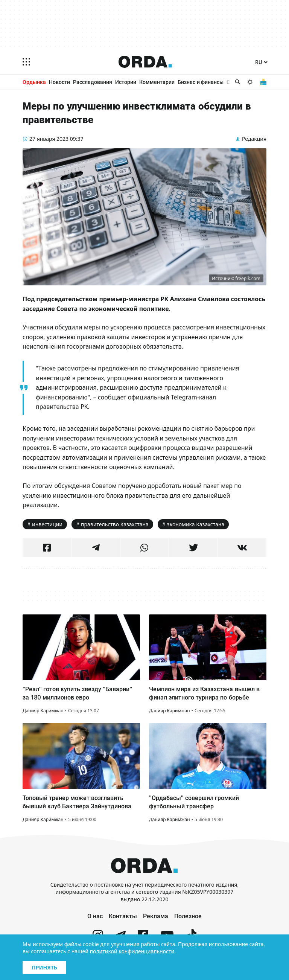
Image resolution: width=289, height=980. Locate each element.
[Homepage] (145, 62)
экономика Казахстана (196, 524)
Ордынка (34, 82)
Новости (59, 82)
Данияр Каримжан (43, 711)
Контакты (123, 916)
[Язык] (261, 62)
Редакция (254, 139)
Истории (126, 82)
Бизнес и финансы (201, 82)
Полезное (188, 916)
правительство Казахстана (115, 524)
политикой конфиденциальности (132, 951)
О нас (95, 916)
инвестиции (47, 524)
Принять (44, 967)
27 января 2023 (49, 139)
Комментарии (157, 82)
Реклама (156, 916)
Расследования (93, 82)
